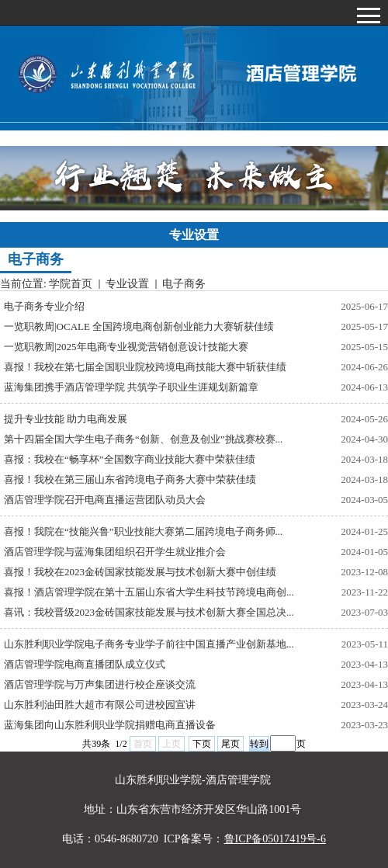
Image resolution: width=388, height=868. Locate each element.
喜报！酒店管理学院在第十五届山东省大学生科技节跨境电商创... (149, 592)
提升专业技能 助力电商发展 (66, 419)
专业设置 (127, 284)
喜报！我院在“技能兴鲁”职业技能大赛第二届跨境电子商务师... (143, 531)
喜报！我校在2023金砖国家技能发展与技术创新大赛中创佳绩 (140, 572)
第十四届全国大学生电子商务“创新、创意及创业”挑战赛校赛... (143, 439)
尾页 (230, 744)
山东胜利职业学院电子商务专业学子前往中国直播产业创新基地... (149, 644)
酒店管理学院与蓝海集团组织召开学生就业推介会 (115, 552)
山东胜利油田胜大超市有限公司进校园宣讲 (100, 705)
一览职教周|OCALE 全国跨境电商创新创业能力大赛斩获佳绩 (139, 326)
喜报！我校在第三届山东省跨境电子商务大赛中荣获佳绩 (130, 479)
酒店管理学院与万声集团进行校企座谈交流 (100, 684)
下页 (202, 744)
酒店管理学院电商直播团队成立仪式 (85, 664)
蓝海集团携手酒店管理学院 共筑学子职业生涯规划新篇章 (131, 387)
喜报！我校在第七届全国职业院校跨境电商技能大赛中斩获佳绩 (145, 367)
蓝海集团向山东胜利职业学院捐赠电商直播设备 (110, 725)
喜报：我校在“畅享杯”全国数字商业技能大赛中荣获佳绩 (130, 459)
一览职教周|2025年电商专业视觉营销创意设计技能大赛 (126, 347)
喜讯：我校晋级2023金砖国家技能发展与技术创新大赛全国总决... (149, 612)
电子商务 (184, 284)
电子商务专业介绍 (44, 306)
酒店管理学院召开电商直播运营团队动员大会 (105, 500)
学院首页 (71, 284)
